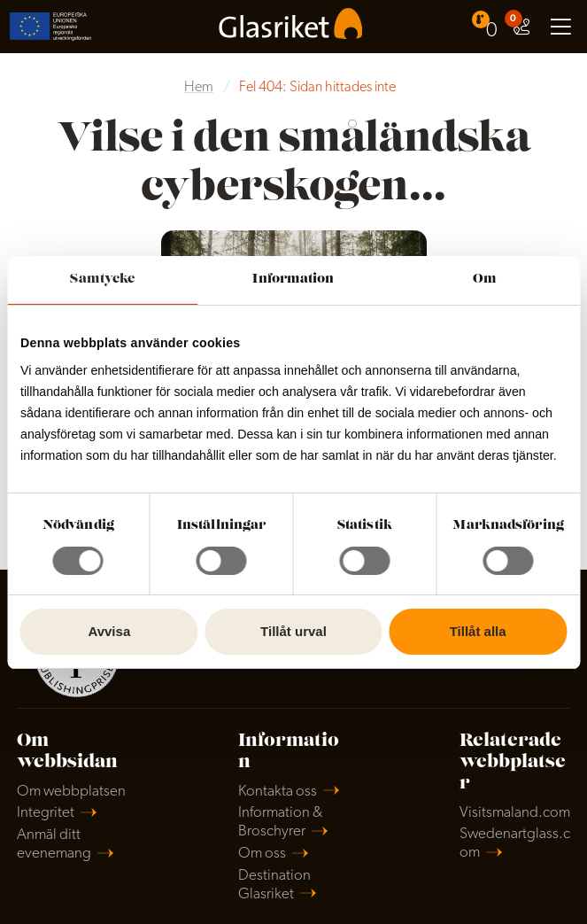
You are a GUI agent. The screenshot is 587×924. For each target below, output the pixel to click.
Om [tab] (485, 280)
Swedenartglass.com (515, 843)
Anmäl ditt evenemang (54, 844)
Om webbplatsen (71, 792)
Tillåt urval (293, 631)
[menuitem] (487, 26)
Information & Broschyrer (280, 822)
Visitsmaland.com (515, 813)
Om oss (262, 854)
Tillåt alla (478, 631)
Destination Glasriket (274, 885)
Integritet (46, 813)
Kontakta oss (278, 792)
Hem (199, 88)
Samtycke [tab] (102, 280)
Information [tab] (293, 280)
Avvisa (109, 631)
